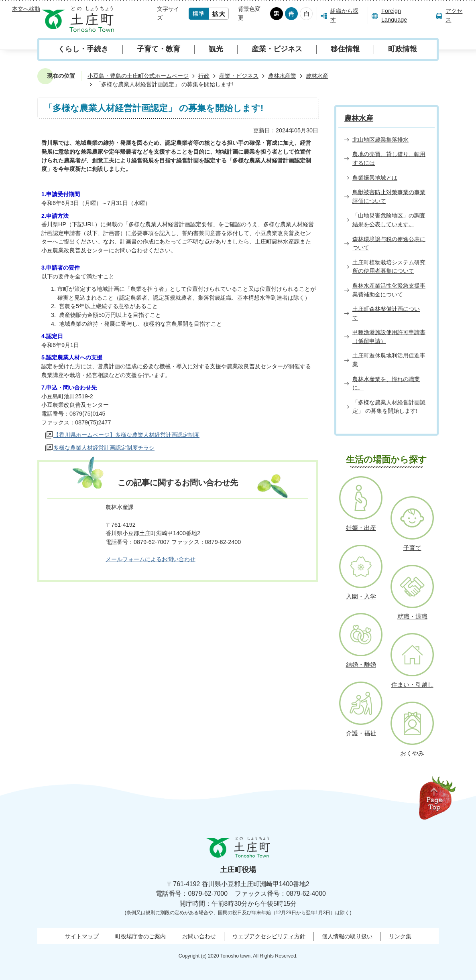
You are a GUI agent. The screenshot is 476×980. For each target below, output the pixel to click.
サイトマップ (82, 936)
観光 (216, 49)
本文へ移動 (26, 9)
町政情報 (403, 49)
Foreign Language (394, 15)
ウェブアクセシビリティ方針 (269, 936)
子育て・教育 (159, 49)
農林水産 (317, 76)
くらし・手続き (83, 49)
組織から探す (344, 15)
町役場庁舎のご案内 (140, 936)
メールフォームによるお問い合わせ (151, 559)
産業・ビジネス (277, 49)
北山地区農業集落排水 (380, 140)
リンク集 (400, 936)
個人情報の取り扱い (347, 936)
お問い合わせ (199, 936)
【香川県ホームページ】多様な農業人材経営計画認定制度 (126, 435)
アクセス (454, 15)
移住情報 (345, 49)
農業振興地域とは (375, 178)
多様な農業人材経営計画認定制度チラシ (104, 448)
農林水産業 (282, 76)
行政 (204, 76)
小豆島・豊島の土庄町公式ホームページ (138, 76)
